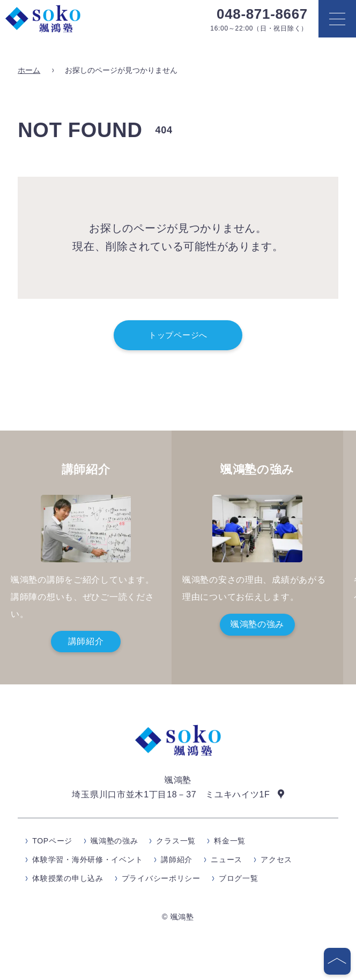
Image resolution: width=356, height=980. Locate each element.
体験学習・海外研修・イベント (87, 860)
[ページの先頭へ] (337, 961)
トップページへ (178, 335)
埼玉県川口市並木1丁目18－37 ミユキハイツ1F (171, 794)
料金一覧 (230, 841)
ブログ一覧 (239, 878)
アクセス (276, 860)
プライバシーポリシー (161, 878)
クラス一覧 (176, 841)
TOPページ (52, 841)
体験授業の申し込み (68, 878)
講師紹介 (86, 641)
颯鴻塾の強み (257, 624)
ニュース (227, 860)
